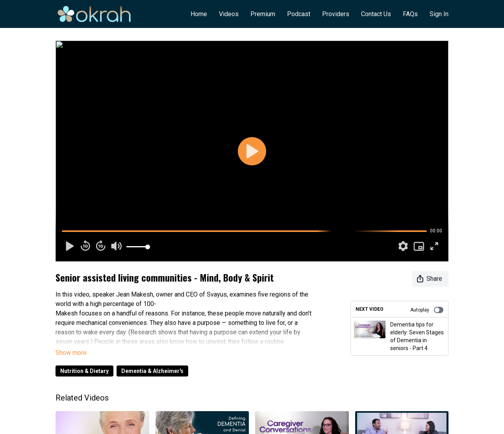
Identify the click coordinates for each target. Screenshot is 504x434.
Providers (336, 14)
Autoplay (427, 310)
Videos (229, 14)
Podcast (299, 14)
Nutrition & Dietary (84, 371)
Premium (263, 14)
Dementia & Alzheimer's (152, 371)
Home (199, 14)
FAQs (410, 14)
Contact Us (376, 14)
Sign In (439, 14)
